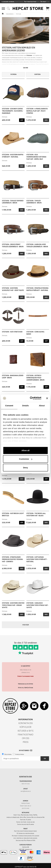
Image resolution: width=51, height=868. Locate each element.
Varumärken (10, 14)
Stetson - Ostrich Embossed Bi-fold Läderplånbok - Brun (35, 378)
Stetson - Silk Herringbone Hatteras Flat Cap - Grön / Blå (36, 157)
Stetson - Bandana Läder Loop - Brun (13, 377)
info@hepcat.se (26, 791)
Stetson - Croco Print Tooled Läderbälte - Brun (13, 246)
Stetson (19, 14)
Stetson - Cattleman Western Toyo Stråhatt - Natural (37, 559)
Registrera (8, 754)
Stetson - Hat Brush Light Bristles (13, 515)
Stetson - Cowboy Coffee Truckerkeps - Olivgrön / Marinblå (12, 111)
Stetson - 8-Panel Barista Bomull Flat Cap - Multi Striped (37, 111)
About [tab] (42, 405)
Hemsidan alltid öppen (25, 684)
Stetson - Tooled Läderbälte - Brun (34, 202)
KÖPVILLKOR (25, 727)
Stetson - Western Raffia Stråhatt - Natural (13, 156)
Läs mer (26, 68)
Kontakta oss (25, 777)
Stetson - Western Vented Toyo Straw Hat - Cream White (13, 605)
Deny (26, 467)
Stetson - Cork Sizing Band (35, 333)
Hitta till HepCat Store (25, 688)
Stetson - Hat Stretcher (12, 332)
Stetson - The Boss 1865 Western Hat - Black (36, 515)
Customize (26, 459)
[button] (3, 9)
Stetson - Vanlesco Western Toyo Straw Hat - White (37, 605)
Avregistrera (20, 754)
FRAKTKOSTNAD (26, 735)
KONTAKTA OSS (26, 723)
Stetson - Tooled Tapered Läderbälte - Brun (13, 202)
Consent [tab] (9, 405)
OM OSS (26, 738)
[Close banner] (47, 398)
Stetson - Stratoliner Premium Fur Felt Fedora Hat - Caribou (12, 559)
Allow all (26, 450)
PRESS (26, 742)
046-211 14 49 (26, 784)
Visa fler (26, 625)
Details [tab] (25, 405)
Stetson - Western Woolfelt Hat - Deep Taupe (13, 289)
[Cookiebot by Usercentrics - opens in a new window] (31, 398)
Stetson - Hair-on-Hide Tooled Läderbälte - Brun (37, 246)
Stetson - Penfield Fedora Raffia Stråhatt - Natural (37, 289)
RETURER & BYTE (26, 731)
